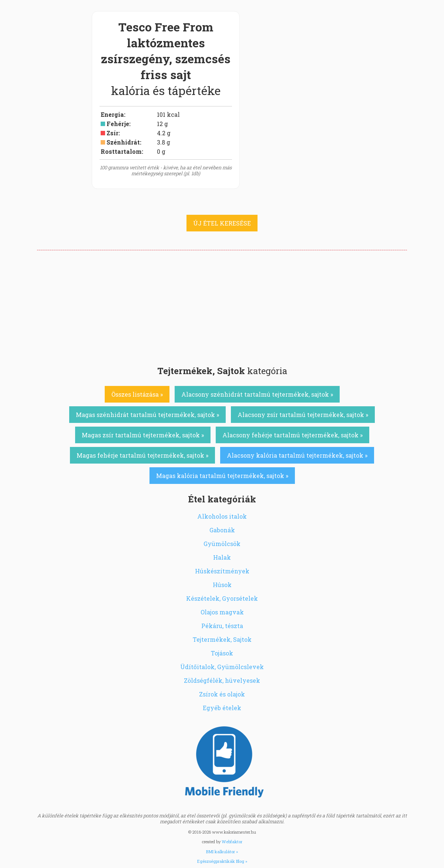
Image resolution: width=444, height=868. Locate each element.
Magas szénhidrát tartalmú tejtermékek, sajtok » (147, 415)
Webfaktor (232, 842)
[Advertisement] (222, 306)
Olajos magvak (222, 612)
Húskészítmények (222, 571)
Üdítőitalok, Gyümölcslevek (222, 667)
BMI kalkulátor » (222, 852)
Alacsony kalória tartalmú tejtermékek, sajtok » (297, 455)
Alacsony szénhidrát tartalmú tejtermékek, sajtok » (257, 394)
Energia (112, 114)
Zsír (112, 133)
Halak (222, 557)
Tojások (222, 653)
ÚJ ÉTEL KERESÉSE (222, 223)
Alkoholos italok (222, 516)
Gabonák (222, 530)
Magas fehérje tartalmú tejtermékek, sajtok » (142, 455)
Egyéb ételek (222, 708)
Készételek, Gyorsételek (222, 598)
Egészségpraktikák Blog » (222, 861)
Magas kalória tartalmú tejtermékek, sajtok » (222, 476)
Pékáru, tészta (222, 626)
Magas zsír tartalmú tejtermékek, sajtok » (143, 435)
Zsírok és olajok (222, 694)
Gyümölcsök (222, 544)
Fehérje (118, 124)
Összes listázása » (137, 394)
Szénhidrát (123, 142)
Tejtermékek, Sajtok (222, 639)
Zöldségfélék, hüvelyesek (222, 680)
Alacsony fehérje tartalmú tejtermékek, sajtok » (292, 435)
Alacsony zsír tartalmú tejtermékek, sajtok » (303, 415)
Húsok (222, 585)
